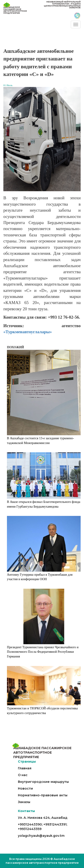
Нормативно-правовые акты (43, 795)
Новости (25, 788)
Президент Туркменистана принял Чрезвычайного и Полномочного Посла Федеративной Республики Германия (43, 652)
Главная (25, 768)
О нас (23, 775)
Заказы (24, 802)
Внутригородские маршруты (43, 782)
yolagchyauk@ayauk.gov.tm (41, 836)
